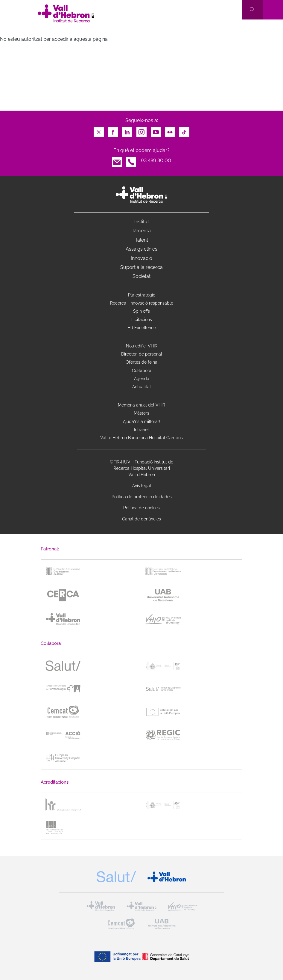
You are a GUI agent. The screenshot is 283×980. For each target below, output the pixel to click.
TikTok (184, 131)
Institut (142, 222)
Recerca (142, 231)
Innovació (141, 258)
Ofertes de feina (141, 362)
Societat (141, 276)
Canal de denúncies (141, 519)
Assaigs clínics (141, 249)
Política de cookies (141, 508)
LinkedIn (127, 131)
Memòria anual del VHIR (141, 405)
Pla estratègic (142, 295)
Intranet (141, 430)
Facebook (113, 131)
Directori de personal (142, 354)
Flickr (170, 131)
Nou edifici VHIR (142, 346)
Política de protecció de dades (142, 497)
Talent (141, 240)
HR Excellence (142, 328)
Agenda (142, 379)
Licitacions (142, 320)
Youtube (156, 131)
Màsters (141, 413)
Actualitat (142, 387)
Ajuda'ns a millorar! (142, 421)
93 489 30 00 (156, 161)
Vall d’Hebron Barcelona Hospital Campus (141, 438)
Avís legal (142, 486)
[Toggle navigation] (273, 10)
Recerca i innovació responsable (142, 303)
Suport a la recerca (141, 267)
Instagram (141, 131)
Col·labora (142, 371)
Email (117, 161)
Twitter (99, 131)
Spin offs (141, 311)
